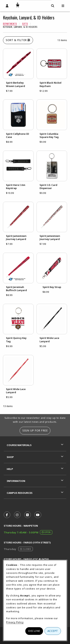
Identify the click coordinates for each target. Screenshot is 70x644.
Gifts (25, 24)
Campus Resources (20, 493)
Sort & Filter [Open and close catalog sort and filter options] (18, 40)
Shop (10, 457)
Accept (53, 631)
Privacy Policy (15, 622)
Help (10, 469)
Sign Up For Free (35, 430)
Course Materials (19, 445)
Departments (10, 24)
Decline (34, 631)
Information (16, 481)
